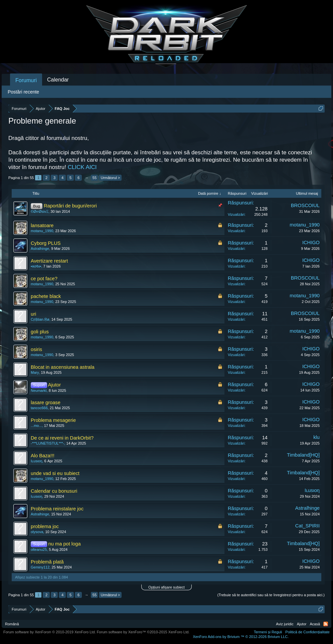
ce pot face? (44, 279)
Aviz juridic (285, 624)
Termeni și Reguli (268, 632)
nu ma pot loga (65, 544)
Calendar (58, 80)
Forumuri (26, 80)
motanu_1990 (42, 231)
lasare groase (46, 402)
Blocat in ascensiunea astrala (63, 367)
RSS (326, 624)
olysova (37, 532)
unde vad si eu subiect (55, 473)
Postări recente (23, 92)
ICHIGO (311, 243)
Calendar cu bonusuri (54, 491)
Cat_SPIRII (307, 526)
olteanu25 (39, 549)
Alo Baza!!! (43, 456)
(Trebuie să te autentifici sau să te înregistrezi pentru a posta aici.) (271, 595)
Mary (35, 372)
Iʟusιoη (36, 461)
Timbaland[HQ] (303, 455)
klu (316, 437)
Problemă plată (47, 562)
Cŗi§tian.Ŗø (40, 319)
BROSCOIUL (305, 205)
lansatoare (42, 225)
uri (33, 314)
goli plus (40, 332)
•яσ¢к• (36, 266)
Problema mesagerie (53, 420)
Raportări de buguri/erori (70, 206)
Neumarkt (39, 390)
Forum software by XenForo (50, 632)
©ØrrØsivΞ (40, 211)
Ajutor (54, 385)
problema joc (45, 526)
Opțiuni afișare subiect (166, 587)
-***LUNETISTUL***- (47, 443)
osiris (36, 349)
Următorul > (110, 178)
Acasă (315, 624)
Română (12, 624)
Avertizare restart (49, 261)
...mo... (36, 426)
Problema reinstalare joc (57, 509)
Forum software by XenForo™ (143, 632)
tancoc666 (39, 408)
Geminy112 (40, 567)
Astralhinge (40, 249)
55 (95, 178)
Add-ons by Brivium (241, 637)
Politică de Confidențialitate (307, 632)
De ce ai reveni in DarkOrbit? (62, 438)
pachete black (46, 296)
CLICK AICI (82, 167)
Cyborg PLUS (46, 243)
